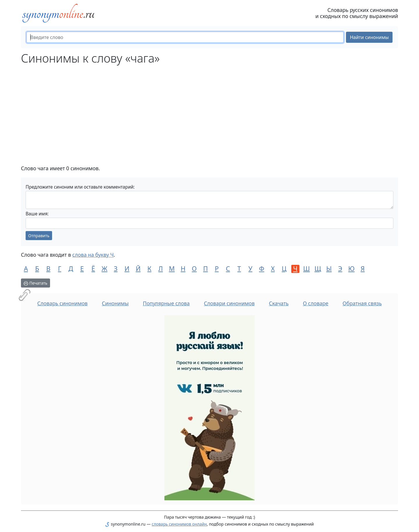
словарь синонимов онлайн (179, 524)
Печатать (35, 283)
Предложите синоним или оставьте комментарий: (80, 187)
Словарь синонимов (62, 303)
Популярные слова (166, 303)
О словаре (316, 303)
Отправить (39, 236)
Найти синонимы (369, 37)
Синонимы (115, 303)
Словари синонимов (229, 303)
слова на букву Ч (93, 255)
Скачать (279, 303)
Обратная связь (362, 303)
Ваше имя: (37, 214)
